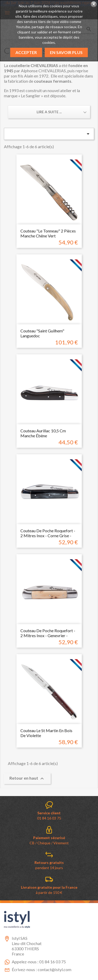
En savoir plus (66, 52)
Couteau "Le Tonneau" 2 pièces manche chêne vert (48, 233)
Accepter (26, 52)
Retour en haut (27, 779)
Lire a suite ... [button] (49, 112)
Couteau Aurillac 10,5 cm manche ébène (43, 433)
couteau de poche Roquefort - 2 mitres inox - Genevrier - (48, 633)
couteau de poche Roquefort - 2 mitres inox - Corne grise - (48, 533)
